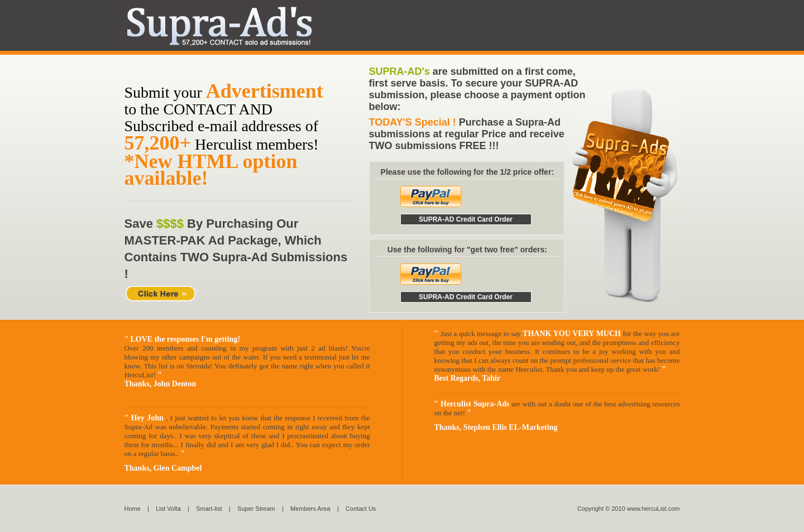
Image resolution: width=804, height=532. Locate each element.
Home (133, 509)
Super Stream (256, 509)
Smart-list (209, 509)
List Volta (167, 509)
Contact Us (361, 509)
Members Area (310, 509)
